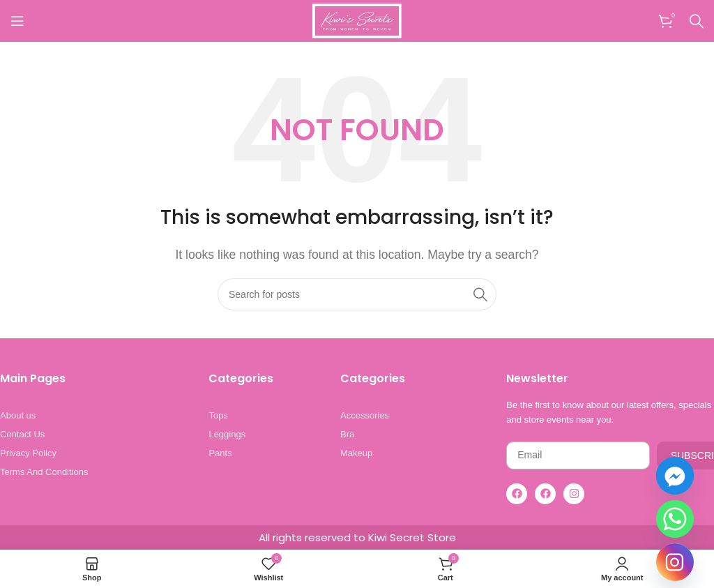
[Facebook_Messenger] (675, 476)
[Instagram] (675, 562)
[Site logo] (357, 20)
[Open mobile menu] (17, 21)
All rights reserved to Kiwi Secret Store (357, 537)
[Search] (697, 21)
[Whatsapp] (675, 519)
